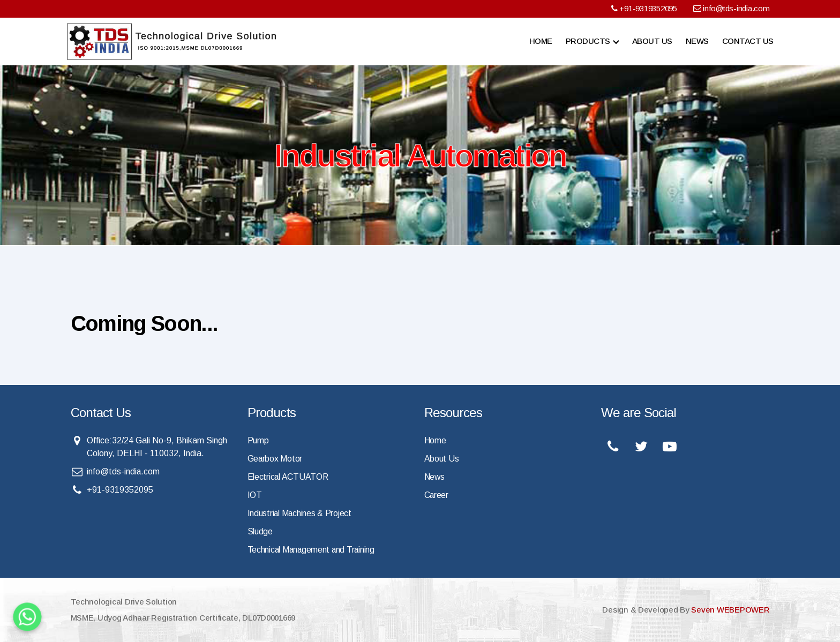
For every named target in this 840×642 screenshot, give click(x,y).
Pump (258, 440)
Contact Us (748, 41)
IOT (255, 495)
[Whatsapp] (27, 617)
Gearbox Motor (275, 459)
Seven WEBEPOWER (731, 610)
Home (541, 41)
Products (588, 41)
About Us (652, 41)
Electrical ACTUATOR (288, 477)
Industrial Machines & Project (300, 513)
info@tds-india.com (731, 8)
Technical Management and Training (312, 550)
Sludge (260, 531)
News (697, 41)
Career (437, 495)
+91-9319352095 (644, 8)
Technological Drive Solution (124, 602)
